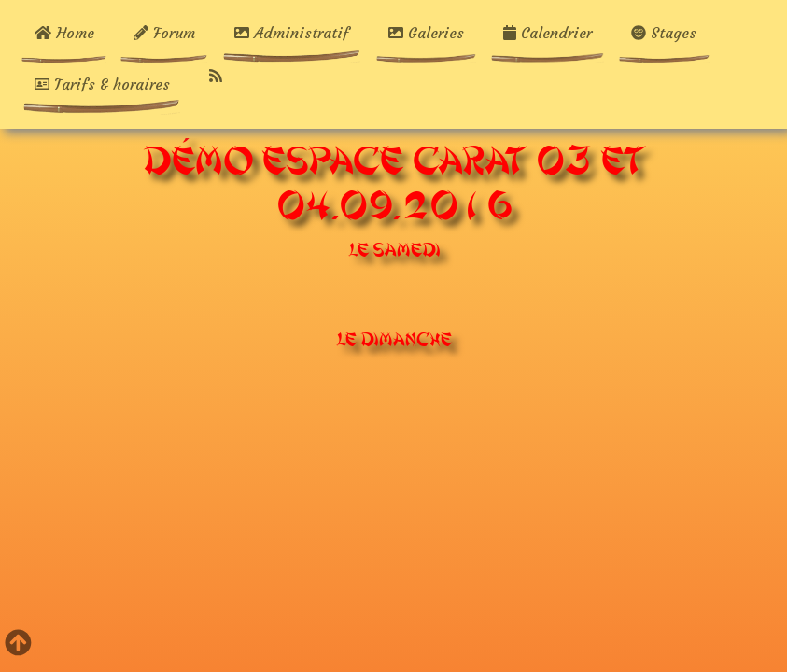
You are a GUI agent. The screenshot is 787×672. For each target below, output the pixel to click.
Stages (664, 33)
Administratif (292, 33)
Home (72, 32)
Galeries (426, 33)
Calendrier (548, 33)
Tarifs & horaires (102, 84)
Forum (164, 33)
